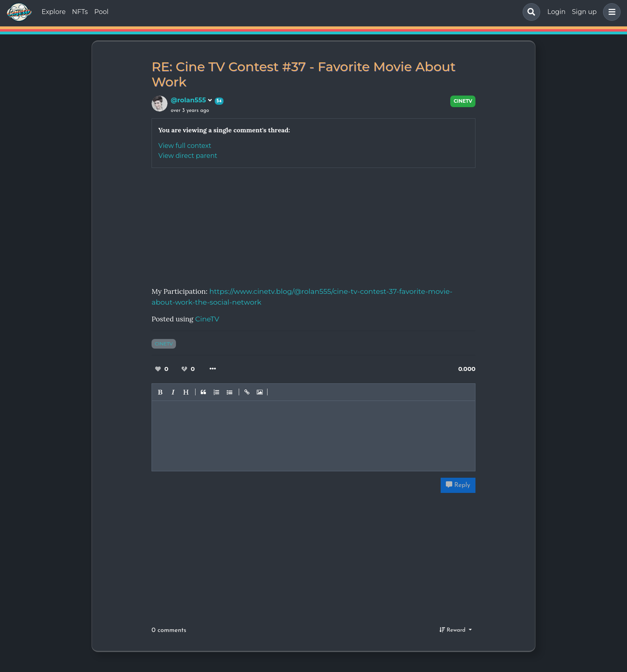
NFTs (80, 12)
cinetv (164, 344)
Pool (102, 12)
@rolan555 (192, 100)
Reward (453, 630)
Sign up (584, 12)
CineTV (463, 101)
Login (556, 12)
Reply (458, 485)
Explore (54, 12)
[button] (610, 12)
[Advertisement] (313, 224)
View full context (185, 146)
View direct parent (188, 156)
